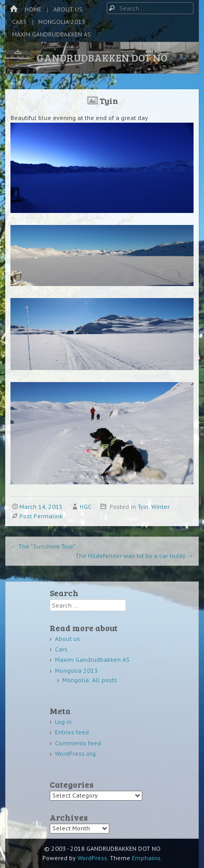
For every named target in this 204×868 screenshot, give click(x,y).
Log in (63, 722)
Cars (19, 22)
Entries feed (72, 732)
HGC (86, 507)
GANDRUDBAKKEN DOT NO (102, 57)
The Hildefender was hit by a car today (134, 556)
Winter (160, 507)
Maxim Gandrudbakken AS (52, 34)
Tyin (143, 507)
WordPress (92, 858)
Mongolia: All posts (90, 680)
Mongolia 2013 (62, 22)
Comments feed (78, 743)
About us (68, 9)
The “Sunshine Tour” (43, 546)
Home (33, 9)
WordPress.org (75, 753)
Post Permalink (41, 516)
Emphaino (146, 858)
